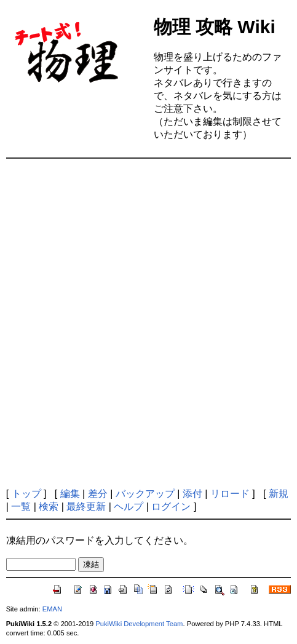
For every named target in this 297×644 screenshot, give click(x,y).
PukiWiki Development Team (139, 624)
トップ (26, 494)
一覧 (21, 507)
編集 (70, 494)
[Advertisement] (148, 323)
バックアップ (145, 494)
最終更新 (86, 507)
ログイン (171, 507)
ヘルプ (129, 507)
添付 (192, 494)
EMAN (52, 609)
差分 (98, 494)
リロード (230, 494)
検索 (49, 507)
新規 (279, 494)
